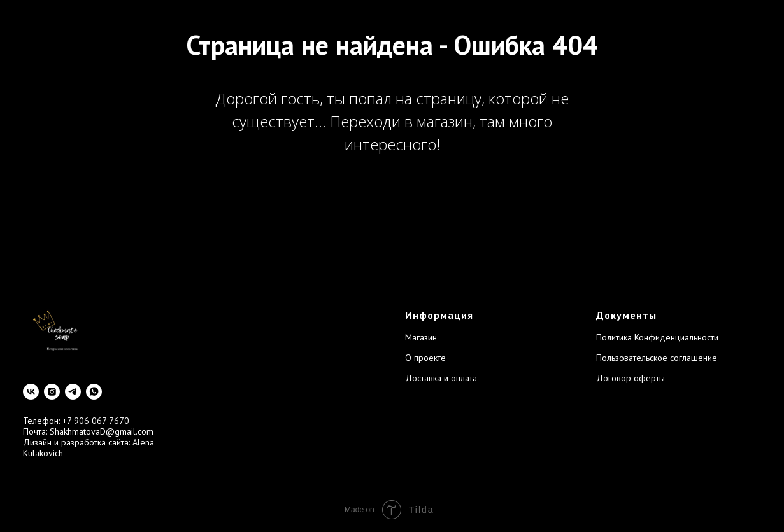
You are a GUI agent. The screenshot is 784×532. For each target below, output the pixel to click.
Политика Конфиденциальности (657, 337)
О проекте (425, 358)
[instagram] (52, 392)
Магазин (421, 337)
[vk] (31, 392)
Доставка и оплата (441, 378)
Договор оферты (631, 378)
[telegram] (73, 392)
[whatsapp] (94, 392)
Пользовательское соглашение (657, 358)
